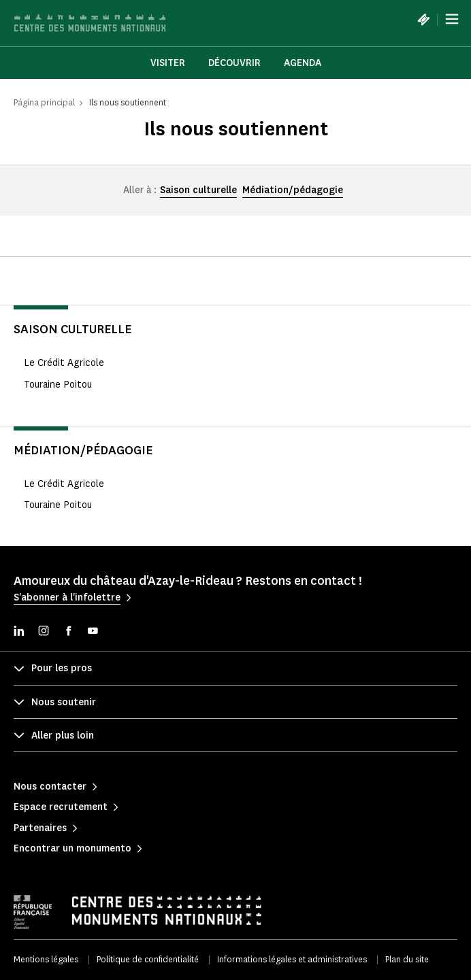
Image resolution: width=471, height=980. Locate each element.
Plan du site (407, 959)
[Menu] (452, 19)
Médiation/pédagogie (293, 190)
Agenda (303, 63)
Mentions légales (46, 959)
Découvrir (234, 63)
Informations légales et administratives (292, 959)
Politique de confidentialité (148, 959)
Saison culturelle (198, 190)
